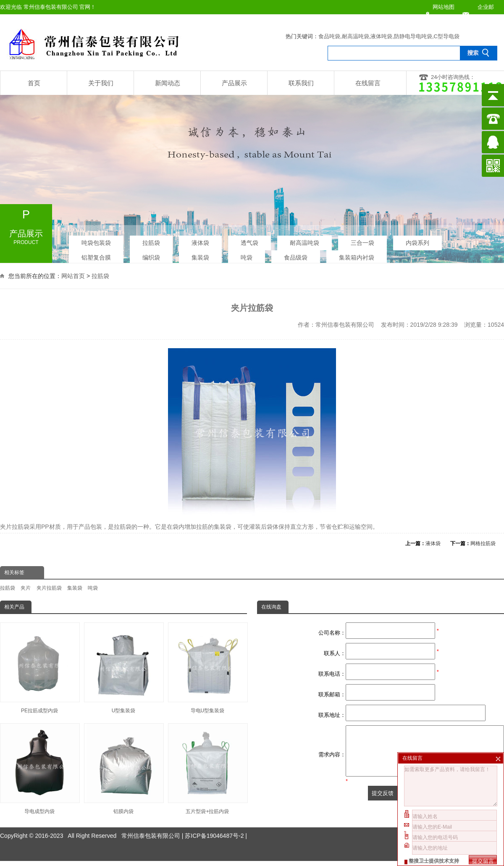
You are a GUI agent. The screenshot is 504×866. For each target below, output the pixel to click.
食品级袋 (296, 255)
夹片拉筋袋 (49, 588)
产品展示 (234, 83)
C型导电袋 (447, 36)
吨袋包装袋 (96, 240)
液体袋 (200, 240)
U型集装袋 (123, 668)
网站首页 (73, 275)
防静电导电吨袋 (413, 36)
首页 (34, 83)
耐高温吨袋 (356, 36)
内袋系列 (417, 240)
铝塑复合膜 (96, 255)
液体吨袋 (381, 36)
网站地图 (444, 7)
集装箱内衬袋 (357, 255)
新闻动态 (168, 83)
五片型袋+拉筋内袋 (207, 769)
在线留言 (368, 83)
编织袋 (151, 255)
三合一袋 (362, 240)
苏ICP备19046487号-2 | (216, 820)
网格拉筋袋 (483, 543)
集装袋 (200, 255)
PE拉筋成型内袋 (39, 668)
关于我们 (101, 83)
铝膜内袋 (123, 769)
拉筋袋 (151, 240)
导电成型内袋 (39, 769)
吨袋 (247, 255)
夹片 (26, 588)
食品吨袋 (329, 36)
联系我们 (301, 83)
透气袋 (249, 240)
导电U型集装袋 (207, 668)
